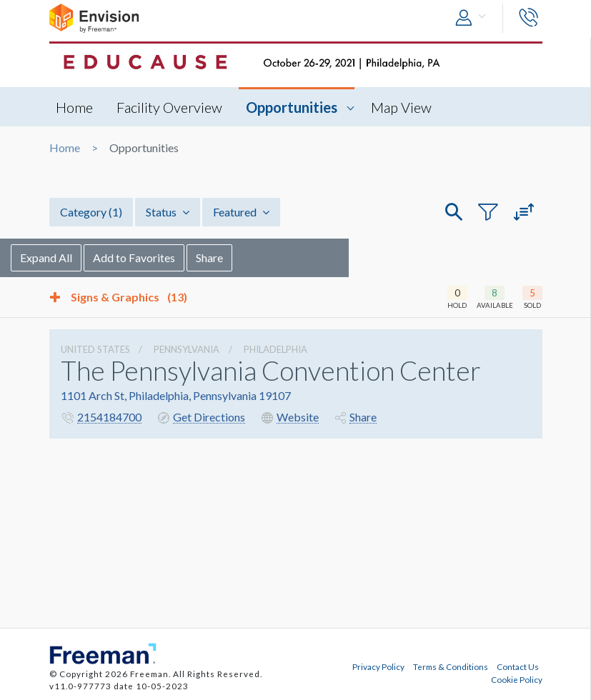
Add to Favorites (173, 257)
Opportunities (292, 107)
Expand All (85, 257)
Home (75, 107)
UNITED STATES (95, 349)
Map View (402, 107)
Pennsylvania (187, 349)
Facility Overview (170, 107)
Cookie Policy (517, 679)
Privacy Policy (378, 666)
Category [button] (91, 212)
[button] (474, 18)
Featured (241, 212)
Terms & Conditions (451, 666)
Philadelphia (275, 349)
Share (248, 257)
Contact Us (518, 666)
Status (168, 212)
